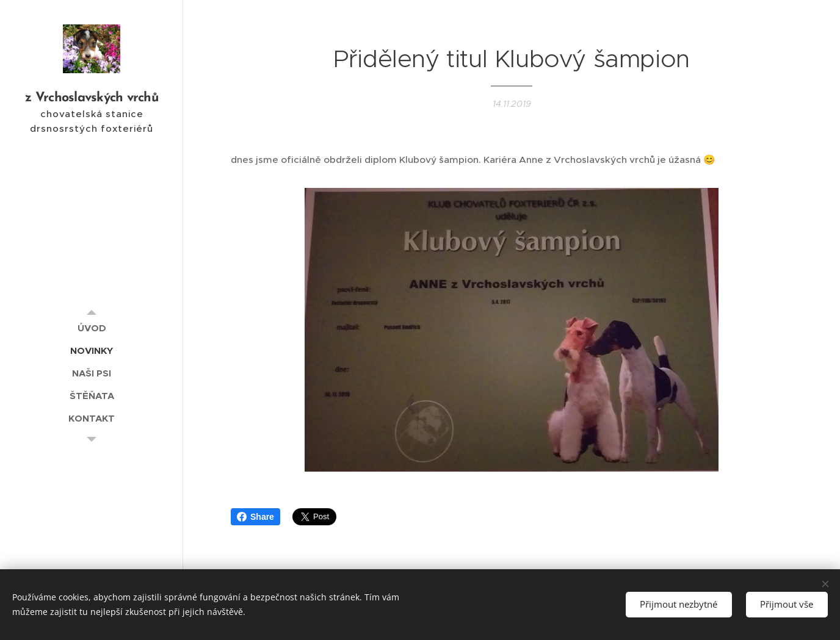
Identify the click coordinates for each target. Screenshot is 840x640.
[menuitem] (92, 328)
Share (255, 517)
